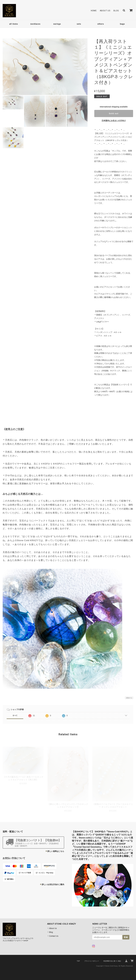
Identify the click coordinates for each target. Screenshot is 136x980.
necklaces (35, 24)
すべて (15, 716)
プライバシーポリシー (92, 961)
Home (94, 11)
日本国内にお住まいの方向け (114, 121)
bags (122, 24)
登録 (126, 937)
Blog (116, 11)
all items (14, 24)
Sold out (114, 113)
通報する (129, 698)
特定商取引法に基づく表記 (112, 961)
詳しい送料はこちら (56, 851)
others (101, 24)
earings (57, 24)
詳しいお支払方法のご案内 (53, 884)
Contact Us (54, 936)
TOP (78, 961)
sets (79, 24)
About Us (105, 11)
